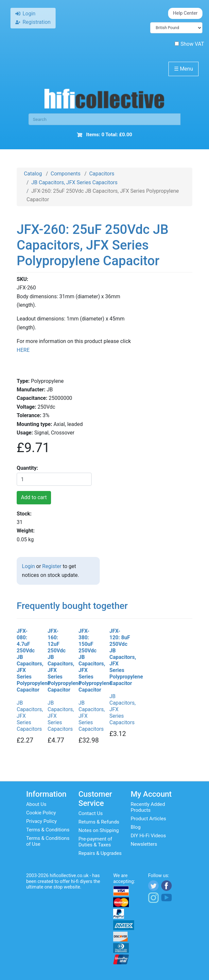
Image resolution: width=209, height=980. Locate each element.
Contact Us (91, 813)
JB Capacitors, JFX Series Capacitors (74, 182)
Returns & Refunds (99, 822)
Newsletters (144, 844)
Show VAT (189, 44)
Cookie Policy (41, 813)
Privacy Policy (42, 821)
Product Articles (148, 819)
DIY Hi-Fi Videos (148, 836)
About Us (36, 804)
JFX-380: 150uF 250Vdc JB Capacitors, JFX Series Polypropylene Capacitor (89, 660)
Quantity (27, 468)
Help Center (185, 13)
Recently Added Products (148, 807)
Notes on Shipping (99, 830)
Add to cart (34, 497)
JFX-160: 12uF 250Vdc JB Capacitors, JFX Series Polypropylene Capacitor (58, 660)
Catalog (33, 174)
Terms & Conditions (48, 830)
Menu (183, 69)
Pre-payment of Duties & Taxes (95, 842)
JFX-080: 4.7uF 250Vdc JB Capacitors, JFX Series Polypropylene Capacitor (27, 660)
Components (66, 174)
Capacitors (102, 174)
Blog (135, 827)
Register (52, 566)
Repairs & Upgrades (100, 853)
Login (28, 566)
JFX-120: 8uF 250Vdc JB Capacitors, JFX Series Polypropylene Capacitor (120, 657)
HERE (23, 350)
